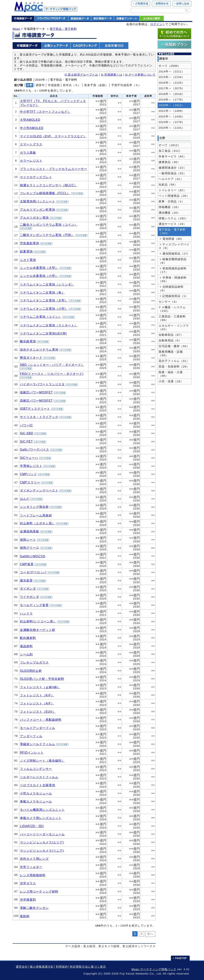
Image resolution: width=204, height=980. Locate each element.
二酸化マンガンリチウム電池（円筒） (47, 235)
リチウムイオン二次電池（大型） (44, 300)
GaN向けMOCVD (33, 556)
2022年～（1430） (172, 116)
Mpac (16, 29)
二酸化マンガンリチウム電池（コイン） (49, 225)
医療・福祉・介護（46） (171, 374)
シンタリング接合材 (34, 507)
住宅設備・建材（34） (174, 346)
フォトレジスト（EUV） (38, 712)
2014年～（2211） (172, 71)
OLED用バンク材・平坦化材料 (42, 679)
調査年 (40, 85)
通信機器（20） (169, 213)
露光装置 (26, 580)
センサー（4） (169, 302)
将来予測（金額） (96, 85)
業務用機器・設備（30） (171, 354)
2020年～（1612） (172, 105)
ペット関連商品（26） (174, 196)
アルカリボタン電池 (34, 218)
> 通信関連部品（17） (174, 254)
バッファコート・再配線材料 (41, 720)
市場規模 (54, 85)
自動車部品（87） (171, 335)
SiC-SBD (27, 433)
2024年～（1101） (172, 128)
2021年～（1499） (172, 111)
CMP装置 (27, 564)
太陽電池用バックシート (38, 201)
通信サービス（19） (172, 224)
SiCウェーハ (29, 458)
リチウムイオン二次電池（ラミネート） (49, 325)
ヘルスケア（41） (171, 179)
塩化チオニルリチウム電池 (39, 349)
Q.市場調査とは (112, 75)
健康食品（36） (169, 162)
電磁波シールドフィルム (38, 744)
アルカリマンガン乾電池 (38, 210)
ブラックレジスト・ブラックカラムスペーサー (54, 169)
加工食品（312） (170, 151)
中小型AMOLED (32, 128)
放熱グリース (30, 548)
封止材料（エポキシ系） (38, 523)
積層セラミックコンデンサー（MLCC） (49, 185)
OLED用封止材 (31, 671)
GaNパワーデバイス (35, 449)
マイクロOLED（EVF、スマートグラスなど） (53, 136)
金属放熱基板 (30, 531)
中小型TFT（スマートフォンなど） (45, 112)
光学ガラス (28, 883)
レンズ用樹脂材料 (33, 875)
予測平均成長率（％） (126, 85)
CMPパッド (28, 474)
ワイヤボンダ (30, 597)
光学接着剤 (28, 900)
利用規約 (62, 967)
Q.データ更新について (140, 75)
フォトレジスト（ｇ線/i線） (40, 687)
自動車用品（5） (170, 340)
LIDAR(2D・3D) (32, 826)
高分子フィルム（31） (174, 361)
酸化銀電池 (28, 341)
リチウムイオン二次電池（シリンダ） (47, 284)
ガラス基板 (28, 153)
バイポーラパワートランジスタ (42, 384)
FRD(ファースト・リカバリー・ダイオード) (52, 374)
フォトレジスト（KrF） (37, 695)
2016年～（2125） (172, 83)
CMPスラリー (30, 482)
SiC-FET (26, 441)
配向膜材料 (28, 638)
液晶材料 (26, 646)
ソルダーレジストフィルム (39, 777)
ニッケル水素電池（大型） (39, 268)
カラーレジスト (31, 161)
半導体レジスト (31, 466)
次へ (150, 934)
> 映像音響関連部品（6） (173, 261)
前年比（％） (72, 85)
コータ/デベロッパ (33, 572)
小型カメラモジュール (36, 793)
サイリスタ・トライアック (39, 417)
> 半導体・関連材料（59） (173, 279)
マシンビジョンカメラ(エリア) (42, 842)
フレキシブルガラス (34, 662)
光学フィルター (31, 867)
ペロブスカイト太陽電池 (38, 785)
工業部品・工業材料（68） (172, 318)
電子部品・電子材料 (63, 29)
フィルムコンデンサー (36, 769)
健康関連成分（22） (172, 168)
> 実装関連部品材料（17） (173, 270)
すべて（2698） (170, 66)
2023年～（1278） (172, 122)
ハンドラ (26, 613)
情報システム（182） (173, 218)
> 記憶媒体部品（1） (173, 296)
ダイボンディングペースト (39, 490)
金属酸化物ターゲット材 (38, 630)
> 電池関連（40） (171, 239)
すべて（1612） (170, 145)
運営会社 (22, 967)
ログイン (156, 24)
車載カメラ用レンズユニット (41, 818)
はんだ (25, 499)
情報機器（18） (169, 207)
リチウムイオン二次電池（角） (42, 292)
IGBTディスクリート (35, 409)
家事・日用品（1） (172, 201)
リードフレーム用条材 (36, 515)
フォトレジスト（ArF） (37, 703)
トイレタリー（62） (172, 190)
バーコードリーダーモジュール (42, 834)
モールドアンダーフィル (38, 728)
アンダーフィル (31, 736)
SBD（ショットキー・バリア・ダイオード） (52, 365)
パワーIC (26, 425)
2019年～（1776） (172, 100)
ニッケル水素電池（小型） (39, 276)
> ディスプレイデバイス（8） (174, 246)
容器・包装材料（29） (174, 367)
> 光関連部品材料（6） (171, 289)
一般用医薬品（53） (172, 173)
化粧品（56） (168, 185)
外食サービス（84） (172, 156)
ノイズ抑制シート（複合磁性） (42, 761)
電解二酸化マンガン (34, 908)
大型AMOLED (30, 120)
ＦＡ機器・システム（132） (172, 309)
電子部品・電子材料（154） (172, 231)
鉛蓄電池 (26, 251)
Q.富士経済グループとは (81, 75)
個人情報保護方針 (42, 967)
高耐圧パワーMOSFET (36, 401)
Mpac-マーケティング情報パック (154, 969)
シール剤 (26, 654)
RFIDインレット (32, 752)
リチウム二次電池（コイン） (41, 317)
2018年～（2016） (172, 94)
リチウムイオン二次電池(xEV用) (43, 333)
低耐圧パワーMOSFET (36, 392)
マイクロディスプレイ (36, 177)
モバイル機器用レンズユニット (42, 810)
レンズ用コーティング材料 (39, 891)
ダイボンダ (28, 588)
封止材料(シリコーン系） (38, 621)
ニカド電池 (28, 260)
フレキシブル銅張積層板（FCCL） (45, 193)
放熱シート (28, 540)
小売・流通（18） (171, 381)
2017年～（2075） (172, 88)
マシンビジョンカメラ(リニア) (42, 851)
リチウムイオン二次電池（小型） (44, 309)
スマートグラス (31, 144)
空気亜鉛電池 (30, 243)
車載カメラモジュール (36, 801)
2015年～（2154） (172, 77)
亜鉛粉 (25, 916)
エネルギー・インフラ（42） (174, 327)
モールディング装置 (34, 605)
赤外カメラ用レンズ (34, 859)
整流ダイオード (31, 358)
